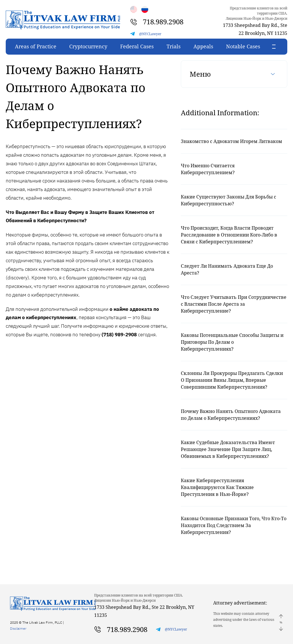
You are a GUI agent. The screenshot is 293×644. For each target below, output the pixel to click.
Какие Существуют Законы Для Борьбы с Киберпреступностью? (228, 200)
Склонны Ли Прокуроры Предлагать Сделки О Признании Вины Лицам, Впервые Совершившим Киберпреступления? (232, 380)
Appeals (203, 46)
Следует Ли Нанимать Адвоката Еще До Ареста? (227, 269)
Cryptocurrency (88, 46)
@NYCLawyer (150, 34)
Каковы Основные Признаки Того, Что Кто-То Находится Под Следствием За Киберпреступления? (234, 525)
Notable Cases (243, 46)
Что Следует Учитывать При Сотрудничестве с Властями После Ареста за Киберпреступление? (234, 304)
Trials (174, 46)
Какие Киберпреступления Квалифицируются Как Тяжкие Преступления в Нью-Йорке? (217, 487)
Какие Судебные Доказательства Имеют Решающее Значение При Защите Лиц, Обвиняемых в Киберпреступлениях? (228, 449)
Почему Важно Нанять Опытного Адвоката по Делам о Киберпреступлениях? (231, 415)
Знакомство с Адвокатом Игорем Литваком (231, 141)
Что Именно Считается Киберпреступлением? (208, 169)
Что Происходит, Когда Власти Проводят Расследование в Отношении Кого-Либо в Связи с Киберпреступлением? (229, 235)
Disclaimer (18, 628)
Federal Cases (137, 46)
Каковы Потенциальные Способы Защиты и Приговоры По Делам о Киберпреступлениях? (232, 342)
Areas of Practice (36, 46)
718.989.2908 (163, 22)
